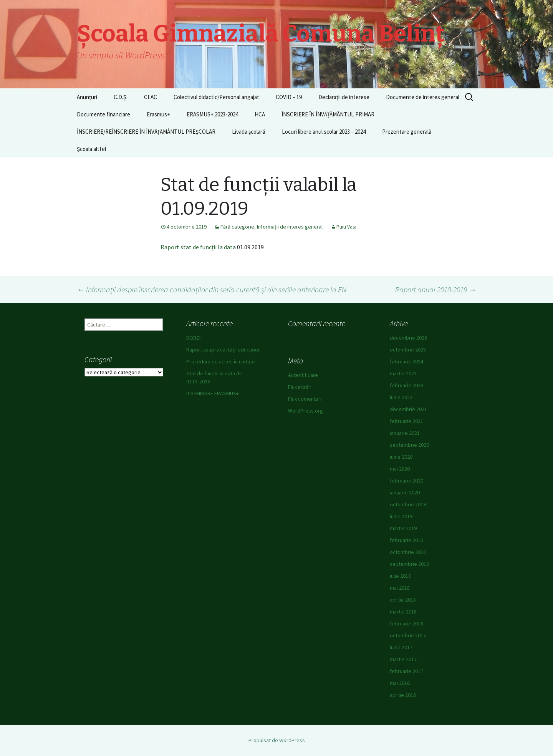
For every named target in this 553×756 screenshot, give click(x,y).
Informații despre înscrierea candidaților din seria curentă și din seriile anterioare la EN (212, 289)
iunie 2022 (401, 397)
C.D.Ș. (121, 97)
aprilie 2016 (403, 695)
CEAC (151, 97)
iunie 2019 (401, 516)
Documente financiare (103, 114)
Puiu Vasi (346, 227)
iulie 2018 (400, 576)
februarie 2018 (406, 623)
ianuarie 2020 (405, 492)
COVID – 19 (289, 97)
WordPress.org (305, 411)
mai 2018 (400, 588)
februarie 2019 (406, 540)
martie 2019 (403, 528)
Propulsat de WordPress (277, 740)
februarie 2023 (406, 385)
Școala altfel (91, 149)
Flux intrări (300, 387)
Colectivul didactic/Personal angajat (216, 97)
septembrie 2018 (409, 564)
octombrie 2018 (408, 552)
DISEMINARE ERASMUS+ (213, 393)
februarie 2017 (406, 671)
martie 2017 (403, 659)
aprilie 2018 (403, 600)
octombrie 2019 (408, 504)
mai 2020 (400, 469)
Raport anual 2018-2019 (436, 289)
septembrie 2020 (409, 445)
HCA (260, 114)
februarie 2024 (406, 361)
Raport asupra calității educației (223, 350)
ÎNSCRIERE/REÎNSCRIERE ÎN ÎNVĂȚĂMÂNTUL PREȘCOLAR (146, 132)
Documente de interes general (423, 97)
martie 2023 (403, 373)
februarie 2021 (406, 421)
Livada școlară (249, 132)
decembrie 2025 (408, 338)
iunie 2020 (401, 457)
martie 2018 (403, 612)
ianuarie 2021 (405, 433)
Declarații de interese (344, 97)
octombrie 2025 (408, 350)
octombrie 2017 (408, 635)
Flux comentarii (305, 399)
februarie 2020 (406, 481)
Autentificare (303, 375)
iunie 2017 (401, 647)
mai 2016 (400, 683)
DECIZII (194, 338)
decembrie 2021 (408, 409)
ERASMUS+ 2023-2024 (212, 114)
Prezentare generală (407, 132)
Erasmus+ (158, 114)
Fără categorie (237, 227)
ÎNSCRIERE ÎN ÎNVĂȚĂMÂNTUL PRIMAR (328, 114)
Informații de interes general (290, 227)
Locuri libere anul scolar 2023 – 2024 (324, 132)
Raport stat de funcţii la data (198, 247)
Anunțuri (87, 97)
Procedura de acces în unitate (221, 361)
